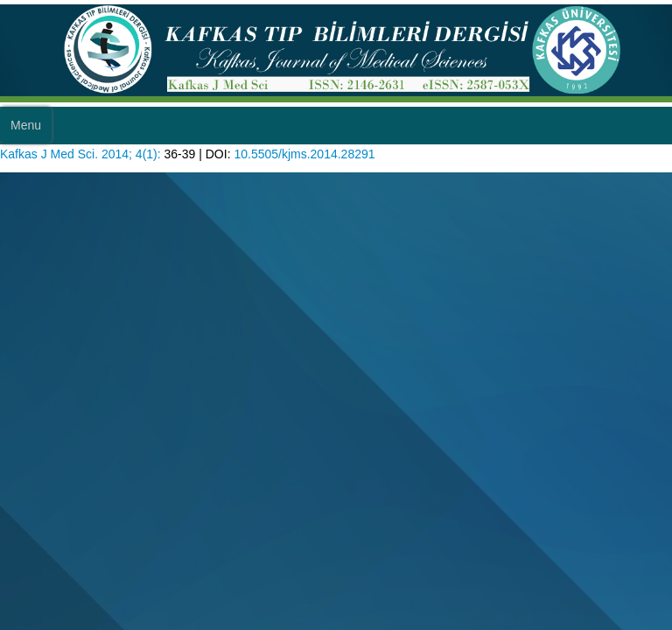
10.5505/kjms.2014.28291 (304, 154)
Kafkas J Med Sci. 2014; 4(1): (80, 154)
